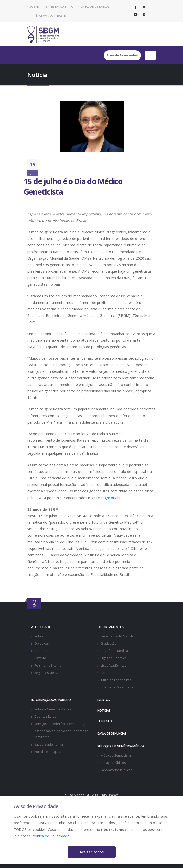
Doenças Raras (46, 716)
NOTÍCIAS (104, 710)
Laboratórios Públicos (117, 770)
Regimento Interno (49, 665)
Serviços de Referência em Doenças (62, 724)
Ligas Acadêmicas (114, 665)
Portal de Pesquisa (49, 752)
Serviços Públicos (114, 763)
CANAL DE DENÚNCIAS (94, 6)
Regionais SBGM (47, 673)
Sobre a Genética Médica (53, 709)
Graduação (109, 644)
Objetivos (42, 644)
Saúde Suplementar (50, 744)
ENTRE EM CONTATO (58, 6)
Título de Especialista (116, 680)
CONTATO (105, 721)
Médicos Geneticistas (117, 755)
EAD (104, 673)
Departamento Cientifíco (119, 636)
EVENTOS (104, 700)
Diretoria (41, 651)
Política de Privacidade (51, 836)
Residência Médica (115, 651)
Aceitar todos (92, 852)
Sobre (39, 636)
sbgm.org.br (111, 498)
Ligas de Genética (114, 658)
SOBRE (33, 6)
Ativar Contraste (51, 15)
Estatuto (41, 658)
